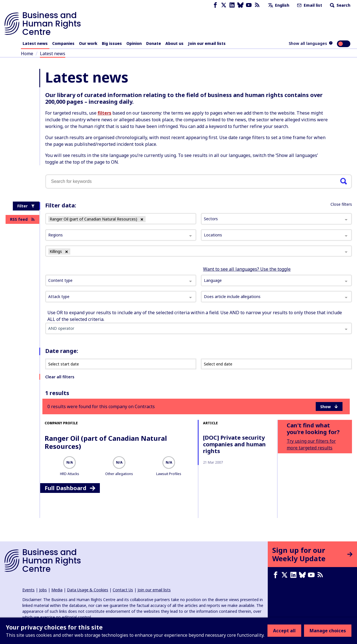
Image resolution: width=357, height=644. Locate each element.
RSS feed (22, 219)
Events (28, 590)
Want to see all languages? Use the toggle (247, 269)
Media (57, 590)
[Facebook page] (215, 5)
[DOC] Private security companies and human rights (234, 444)
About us (174, 43)
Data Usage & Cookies (88, 590)
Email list (309, 5)
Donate (154, 43)
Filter (26, 206)
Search (340, 5)
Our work (88, 43)
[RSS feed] (257, 5)
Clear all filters (60, 377)
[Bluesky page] (240, 5)
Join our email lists (207, 43)
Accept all (284, 631)
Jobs (43, 590)
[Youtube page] (249, 5)
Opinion (134, 43)
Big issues (112, 43)
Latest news (35, 43)
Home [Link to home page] (27, 54)
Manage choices (328, 631)
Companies (63, 43)
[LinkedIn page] (232, 5)
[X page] (224, 5)
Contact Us (123, 590)
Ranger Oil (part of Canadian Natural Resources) (106, 442)
